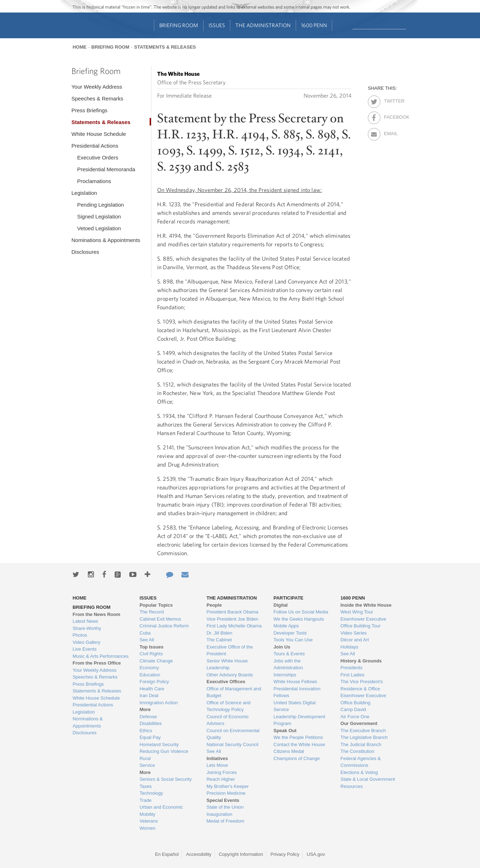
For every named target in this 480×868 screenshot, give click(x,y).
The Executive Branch (363, 731)
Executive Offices (226, 682)
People (214, 605)
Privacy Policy (285, 854)
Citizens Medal (289, 751)
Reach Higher (221, 779)
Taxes (146, 786)
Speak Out (285, 731)
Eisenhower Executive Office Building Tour (363, 623)
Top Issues (152, 647)
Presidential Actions (95, 146)
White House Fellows (295, 682)
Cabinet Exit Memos (160, 619)
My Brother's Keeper (227, 786)
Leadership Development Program (299, 720)
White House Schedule (99, 134)
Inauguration (219, 814)
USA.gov (316, 854)
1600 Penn (314, 25)
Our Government (359, 723)
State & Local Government (367, 779)
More (145, 709)
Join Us (282, 647)
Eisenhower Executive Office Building (363, 699)
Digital (281, 605)
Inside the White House (366, 605)
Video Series (353, 633)
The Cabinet (219, 640)
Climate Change (156, 661)
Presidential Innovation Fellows (297, 692)
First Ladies (352, 675)
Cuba (145, 633)
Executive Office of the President (230, 650)
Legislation (84, 193)
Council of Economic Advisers (228, 720)
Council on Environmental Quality (233, 734)
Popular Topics (156, 605)
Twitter (390, 100)
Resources (351, 786)
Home (79, 47)
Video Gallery (86, 642)
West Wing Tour (357, 612)
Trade (146, 800)
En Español (167, 854)
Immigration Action (159, 703)
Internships (285, 675)
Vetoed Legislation (99, 228)
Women (148, 828)
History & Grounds (361, 661)
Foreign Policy (154, 682)
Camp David (353, 709)
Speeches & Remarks (97, 98)
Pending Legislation (101, 205)
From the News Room (96, 614)
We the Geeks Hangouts (299, 619)
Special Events (223, 800)
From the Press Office (97, 663)
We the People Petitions (298, 737)
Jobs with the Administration (288, 664)
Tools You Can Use (293, 640)
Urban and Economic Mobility (161, 811)
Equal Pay (150, 737)
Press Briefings (89, 110)
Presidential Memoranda (106, 169)
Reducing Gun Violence (164, 751)
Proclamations (94, 181)
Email (390, 132)
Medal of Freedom (225, 821)
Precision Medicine (226, 793)
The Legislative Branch (364, 737)
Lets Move (217, 765)
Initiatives (217, 758)
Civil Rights (151, 654)
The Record (152, 612)
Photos (80, 635)
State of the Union (225, 807)
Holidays (349, 647)
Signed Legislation (99, 216)
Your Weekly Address (97, 87)
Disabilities (151, 723)
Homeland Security (159, 744)
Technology (151, 793)
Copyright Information (241, 854)
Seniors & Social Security (166, 779)
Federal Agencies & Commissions (361, 762)
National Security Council (232, 744)
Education (150, 675)
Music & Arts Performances (101, 656)
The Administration (263, 25)
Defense (148, 717)
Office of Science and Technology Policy (228, 706)
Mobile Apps (286, 626)
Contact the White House (299, 744)
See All (147, 640)
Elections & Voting (359, 772)
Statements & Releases (165, 47)
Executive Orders (98, 157)
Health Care (152, 689)
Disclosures (85, 252)
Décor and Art (355, 640)
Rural (145, 758)
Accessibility (199, 854)
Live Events (84, 649)
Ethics (146, 731)
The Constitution (357, 751)
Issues (217, 25)
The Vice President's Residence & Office (362, 685)
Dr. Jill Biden (219, 633)
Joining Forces (222, 772)
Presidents (351, 668)
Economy (149, 668)
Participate (289, 598)
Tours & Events (289, 654)
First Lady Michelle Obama (234, 626)
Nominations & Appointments (106, 240)
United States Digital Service (295, 706)
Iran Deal (149, 696)
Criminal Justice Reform (164, 626)
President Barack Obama (232, 612)
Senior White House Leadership (227, 664)
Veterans (149, 821)
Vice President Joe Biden (232, 619)
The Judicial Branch (361, 744)
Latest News (85, 621)
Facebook (390, 116)
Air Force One (355, 717)
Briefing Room (179, 25)
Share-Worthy (87, 628)
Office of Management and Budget (234, 692)
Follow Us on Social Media (301, 612)
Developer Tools (290, 633)
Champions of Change (297, 758)
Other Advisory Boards (230, 675)
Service (147, 765)
